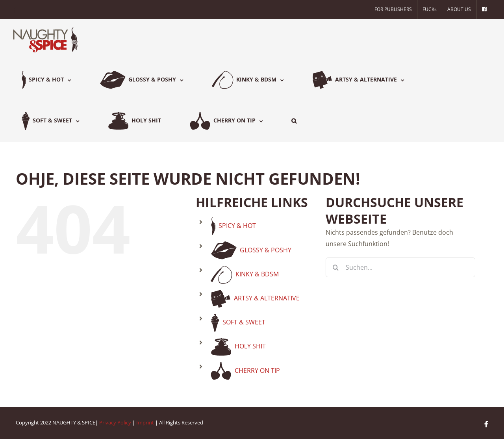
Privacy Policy (115, 422)
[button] (294, 121)
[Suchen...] (400, 267)
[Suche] (335, 267)
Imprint (145, 422)
